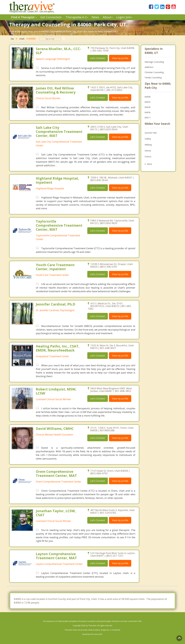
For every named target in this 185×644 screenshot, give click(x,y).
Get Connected (51, 17)
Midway (148, 145)
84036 (148, 112)
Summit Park (151, 133)
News (95, 17)
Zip (12, 39)
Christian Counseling (154, 72)
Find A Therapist (24, 17)
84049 (148, 107)
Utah (22, 39)
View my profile (120, 58)
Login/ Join (124, 17)
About (108, 17)
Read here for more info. (92, 634)
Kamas (148, 151)
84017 (148, 118)
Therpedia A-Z (77, 17)
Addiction (149, 67)
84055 (148, 102)
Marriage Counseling (154, 62)
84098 (148, 97)
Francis (148, 157)
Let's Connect (98, 58)
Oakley (148, 139)
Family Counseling (153, 77)
